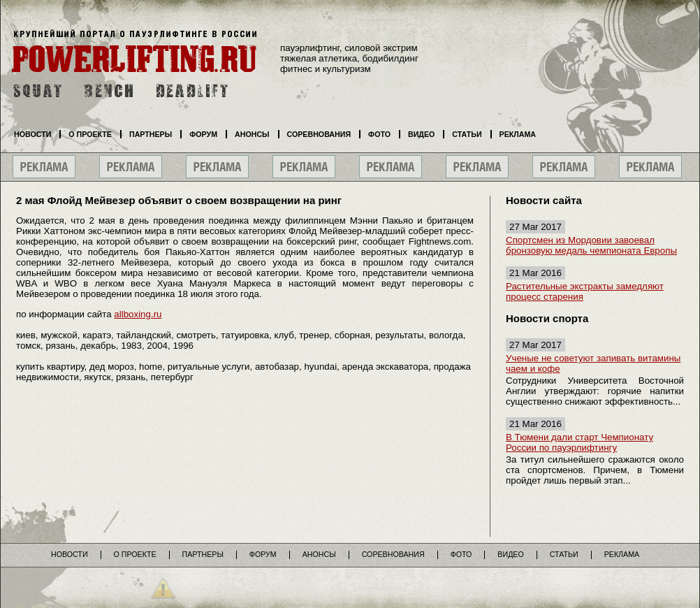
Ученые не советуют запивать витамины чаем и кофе (593, 363)
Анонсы (252, 134)
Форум (203, 134)
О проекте (90, 134)
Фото (379, 134)
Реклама (518, 134)
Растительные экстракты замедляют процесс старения (585, 291)
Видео (421, 134)
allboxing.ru (138, 314)
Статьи (467, 134)
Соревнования (319, 134)
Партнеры (151, 134)
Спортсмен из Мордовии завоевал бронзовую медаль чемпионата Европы (591, 245)
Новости (32, 134)
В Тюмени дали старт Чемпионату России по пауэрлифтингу (579, 442)
